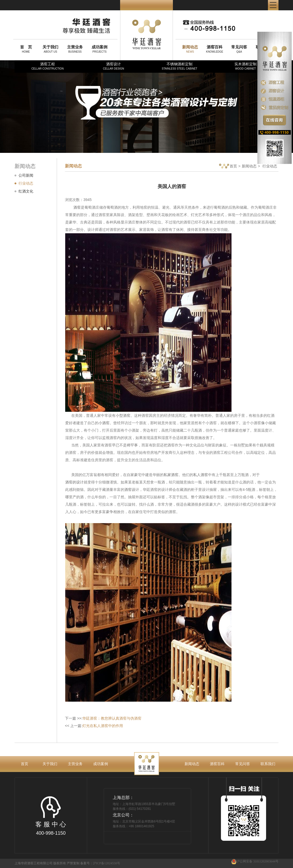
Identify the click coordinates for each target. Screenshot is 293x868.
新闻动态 (249, 166)
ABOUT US (50, 49)
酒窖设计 (114, 66)
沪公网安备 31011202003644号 (255, 862)
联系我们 (268, 764)
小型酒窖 (123, 415)
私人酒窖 (201, 475)
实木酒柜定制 (245, 66)
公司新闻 (26, 175)
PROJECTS (100, 49)
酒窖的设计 (74, 482)
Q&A (239, 49)
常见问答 (243, 764)
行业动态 (26, 183)
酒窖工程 (48, 66)
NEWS (190, 49)
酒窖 (77, 207)
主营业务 (75, 764)
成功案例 (101, 764)
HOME (26, 49)
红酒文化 (26, 191)
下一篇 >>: (103, 718)
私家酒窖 (171, 475)
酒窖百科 (217, 764)
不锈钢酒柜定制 (179, 66)
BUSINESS (75, 49)
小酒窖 (104, 423)
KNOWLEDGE (215, 49)
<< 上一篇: (94, 726)
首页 (228, 166)
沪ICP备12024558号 (107, 863)
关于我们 (50, 764)
